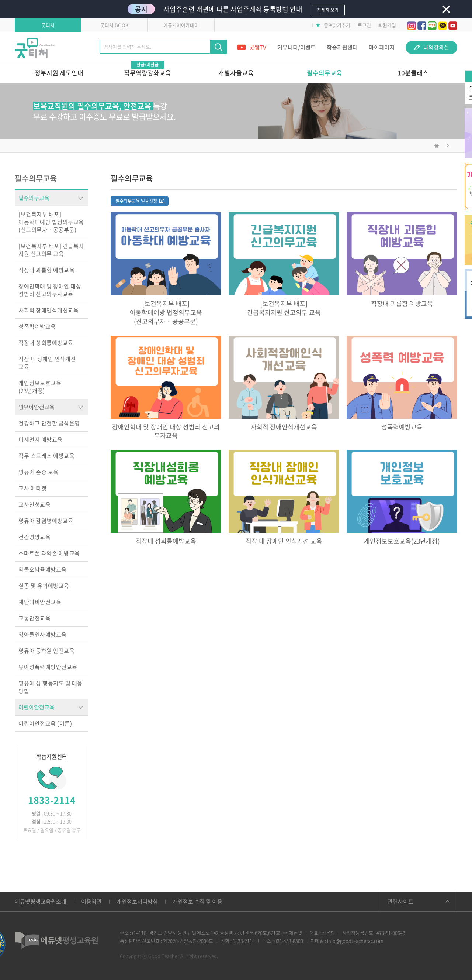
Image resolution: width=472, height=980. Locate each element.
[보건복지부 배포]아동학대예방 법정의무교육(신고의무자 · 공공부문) (51, 222)
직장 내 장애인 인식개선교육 (47, 363)
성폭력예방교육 (37, 326)
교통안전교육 (34, 618)
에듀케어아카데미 (181, 25)
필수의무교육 (324, 73)
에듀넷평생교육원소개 (41, 901)
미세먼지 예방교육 (41, 439)
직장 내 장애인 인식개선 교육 (284, 541)
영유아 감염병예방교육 (46, 521)
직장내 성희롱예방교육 (46, 343)
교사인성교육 (34, 504)
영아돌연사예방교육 (43, 634)
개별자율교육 (236, 73)
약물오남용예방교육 (43, 569)
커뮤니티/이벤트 (296, 47)
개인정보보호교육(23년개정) (40, 387)
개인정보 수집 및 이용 (197, 901)
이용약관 (91, 901)
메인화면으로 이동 (437, 147)
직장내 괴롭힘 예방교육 (46, 270)
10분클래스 (413, 73)
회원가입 (387, 25)
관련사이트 (400, 901)
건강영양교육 (34, 537)
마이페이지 (382, 47)
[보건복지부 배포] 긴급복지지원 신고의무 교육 (51, 250)
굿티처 (48, 25)
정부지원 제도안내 (59, 73)
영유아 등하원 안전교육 (46, 651)
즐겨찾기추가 (333, 25)
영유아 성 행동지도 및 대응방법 (51, 687)
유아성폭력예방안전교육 (48, 667)
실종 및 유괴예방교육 (44, 586)
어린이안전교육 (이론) (45, 723)
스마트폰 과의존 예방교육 (49, 553)
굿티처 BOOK (114, 25)
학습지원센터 (342, 47)
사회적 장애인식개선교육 (48, 310)
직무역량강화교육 (147, 70)
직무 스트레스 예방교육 (46, 456)
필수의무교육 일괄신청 (140, 201)
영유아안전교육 (51, 407)
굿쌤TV (252, 47)
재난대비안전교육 (40, 602)
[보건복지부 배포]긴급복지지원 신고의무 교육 (284, 308)
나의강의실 (432, 47)
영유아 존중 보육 (39, 472)
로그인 (364, 25)
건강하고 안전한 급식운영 (49, 423)
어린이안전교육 (51, 707)
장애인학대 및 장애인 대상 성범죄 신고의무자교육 (50, 290)
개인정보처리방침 (137, 901)
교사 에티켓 (32, 488)
